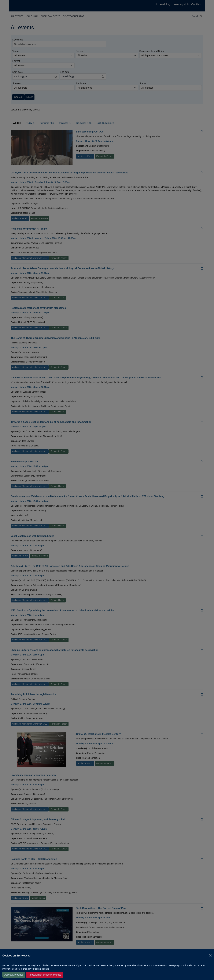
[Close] (210, 955)
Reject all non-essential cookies (45, 975)
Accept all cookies (14, 975)
